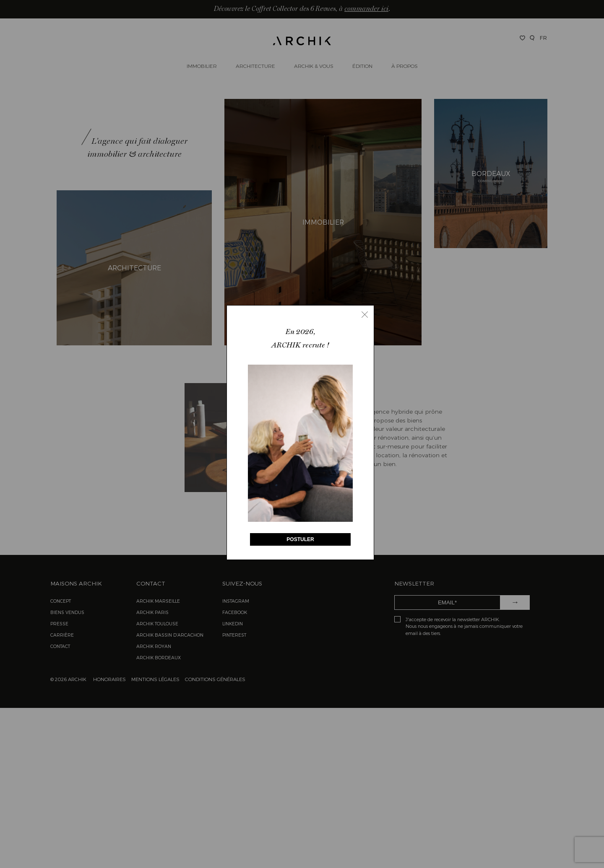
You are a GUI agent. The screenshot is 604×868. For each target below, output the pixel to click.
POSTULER (300, 539)
